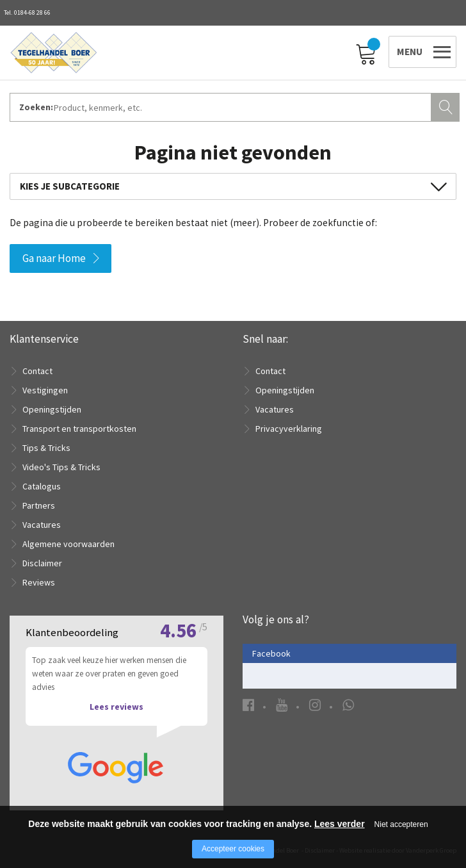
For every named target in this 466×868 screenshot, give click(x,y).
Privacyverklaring (289, 429)
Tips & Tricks (46, 448)
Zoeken (447, 106)
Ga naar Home (54, 258)
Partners (39, 505)
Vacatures (42, 525)
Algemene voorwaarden (68, 544)
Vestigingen (45, 390)
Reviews (39, 582)
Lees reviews (116, 707)
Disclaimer (42, 563)
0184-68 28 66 (32, 12)
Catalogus (42, 486)
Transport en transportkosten (79, 429)
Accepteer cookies (233, 849)
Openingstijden (52, 409)
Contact (37, 371)
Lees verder (340, 824)
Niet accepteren (401, 824)
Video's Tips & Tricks (61, 467)
